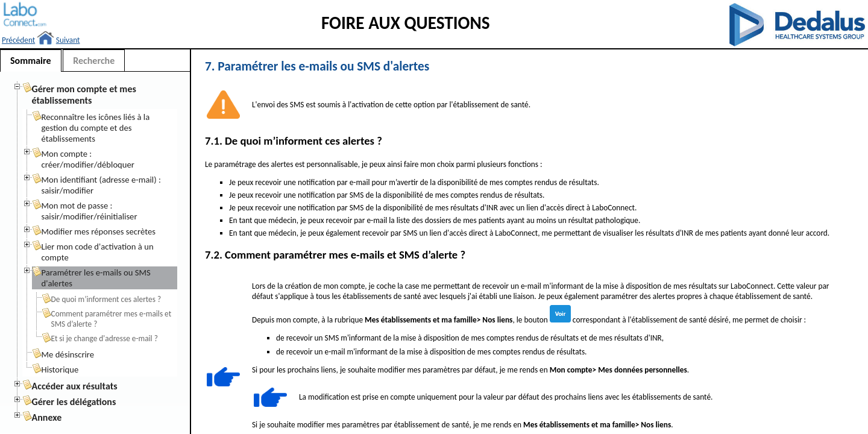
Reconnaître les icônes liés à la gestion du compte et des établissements (96, 128)
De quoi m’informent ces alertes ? (106, 299)
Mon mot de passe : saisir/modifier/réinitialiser (90, 211)
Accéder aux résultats (75, 386)
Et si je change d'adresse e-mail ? (105, 338)
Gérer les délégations (74, 402)
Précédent (18, 40)
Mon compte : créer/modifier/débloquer (88, 159)
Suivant (68, 40)
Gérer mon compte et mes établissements (84, 95)
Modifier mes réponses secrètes (99, 231)
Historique (60, 370)
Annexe (47, 417)
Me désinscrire (68, 354)
